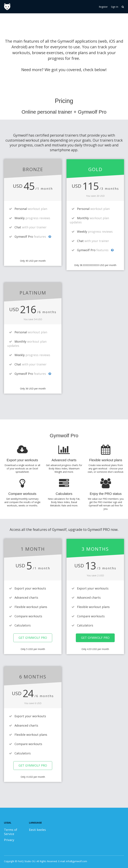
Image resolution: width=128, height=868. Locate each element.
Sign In (115, 7)
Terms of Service (11, 832)
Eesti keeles (37, 830)
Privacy (9, 840)
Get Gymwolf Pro (33, 638)
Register (103, 7)
